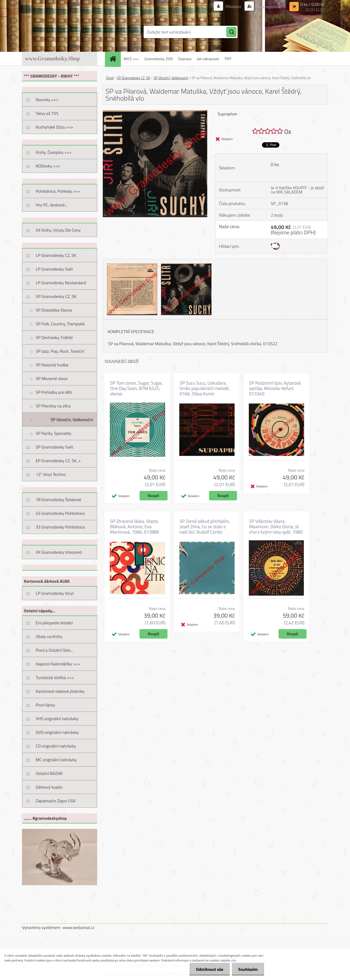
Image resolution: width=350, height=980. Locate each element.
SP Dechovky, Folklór (54, 337)
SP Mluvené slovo (52, 378)
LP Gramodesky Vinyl (55, 593)
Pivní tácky (45, 705)
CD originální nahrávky (56, 746)
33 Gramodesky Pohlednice (60, 527)
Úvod (110, 78)
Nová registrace (268, 7)
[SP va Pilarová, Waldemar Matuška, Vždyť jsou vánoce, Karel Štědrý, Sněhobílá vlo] (155, 112)
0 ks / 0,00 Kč (313, 4)
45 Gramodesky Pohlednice (60, 513)
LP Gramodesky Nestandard (61, 283)
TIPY (228, 59)
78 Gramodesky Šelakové (58, 500)
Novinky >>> (47, 100)
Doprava (185, 59)
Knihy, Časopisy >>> (54, 152)
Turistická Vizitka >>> (55, 677)
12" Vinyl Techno (51, 474)
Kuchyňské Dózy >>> (54, 127)
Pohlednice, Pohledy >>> (58, 191)
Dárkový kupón (49, 787)
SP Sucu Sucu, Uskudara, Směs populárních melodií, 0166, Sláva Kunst (205, 388)
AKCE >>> (131, 59)
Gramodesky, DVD (159, 59)
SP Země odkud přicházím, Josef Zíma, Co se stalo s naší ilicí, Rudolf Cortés (205, 527)
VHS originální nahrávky (57, 719)
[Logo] (59, 32)
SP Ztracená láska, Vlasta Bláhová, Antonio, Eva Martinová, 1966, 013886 (135, 527)
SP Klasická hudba (52, 365)
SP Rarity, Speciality (54, 433)
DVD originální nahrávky (57, 732)
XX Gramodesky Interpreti (59, 552)
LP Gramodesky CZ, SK (56, 255)
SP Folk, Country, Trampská (60, 324)
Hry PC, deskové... (52, 205)
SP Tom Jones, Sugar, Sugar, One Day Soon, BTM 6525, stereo (136, 388)
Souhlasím (248, 969)
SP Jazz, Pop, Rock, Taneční (60, 351)
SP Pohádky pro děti (54, 392)
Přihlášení (233, 7)
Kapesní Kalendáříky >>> (58, 664)
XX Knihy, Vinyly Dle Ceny (58, 230)
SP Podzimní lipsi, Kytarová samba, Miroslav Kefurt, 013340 (275, 388)
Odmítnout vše (209, 969)
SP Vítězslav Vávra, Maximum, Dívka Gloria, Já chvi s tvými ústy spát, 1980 (276, 527)
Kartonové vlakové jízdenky (60, 691)
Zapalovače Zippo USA (56, 801)
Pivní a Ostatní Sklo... (54, 650)
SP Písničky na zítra (53, 406)
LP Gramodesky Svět (54, 269)
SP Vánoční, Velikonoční (72, 420)
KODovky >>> (48, 166)
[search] (231, 32)
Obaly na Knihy (49, 636)
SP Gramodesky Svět (54, 447)
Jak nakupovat (208, 59)
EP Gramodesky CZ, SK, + (58, 461)
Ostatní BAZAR (49, 773)
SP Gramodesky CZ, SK (56, 296)
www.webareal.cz (79, 927)
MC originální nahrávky (56, 760)
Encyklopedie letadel (54, 623)
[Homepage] (115, 59)
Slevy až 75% (47, 113)
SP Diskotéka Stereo (54, 310)
